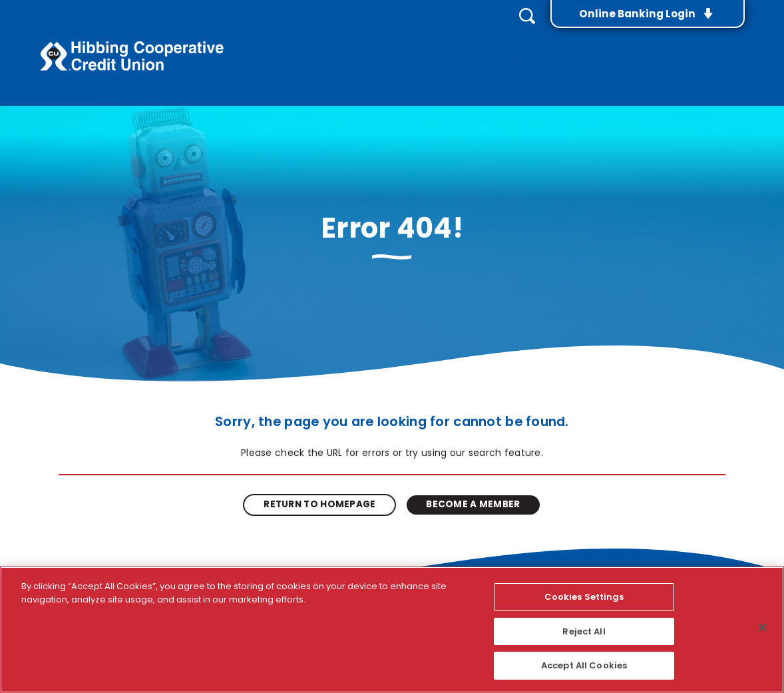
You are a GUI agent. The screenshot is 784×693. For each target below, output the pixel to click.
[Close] (763, 628)
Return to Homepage (323, 492)
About (725, 47)
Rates (641, 47)
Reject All (584, 631)
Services (550, 47)
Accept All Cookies (584, 665)
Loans (458, 47)
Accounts (362, 47)
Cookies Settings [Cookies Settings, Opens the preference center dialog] (584, 597)
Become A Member (470, 492)
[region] (392, 630)
